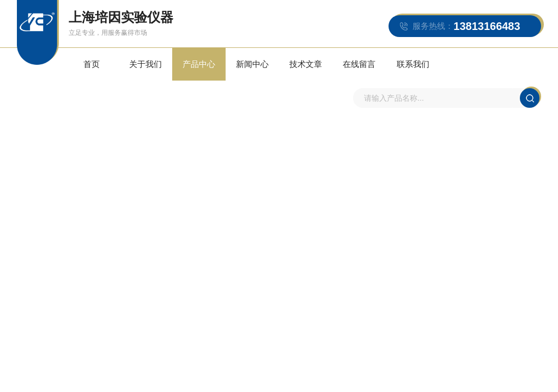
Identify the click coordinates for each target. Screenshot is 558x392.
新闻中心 (244, 69)
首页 (91, 69)
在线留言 (345, 69)
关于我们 (142, 69)
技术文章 (294, 69)
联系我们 (396, 69)
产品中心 (193, 69)
